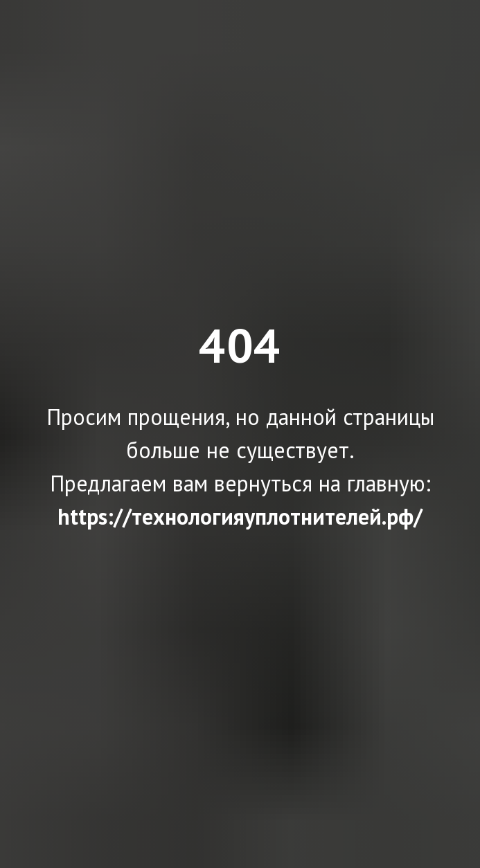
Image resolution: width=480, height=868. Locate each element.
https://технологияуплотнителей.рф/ (240, 516)
